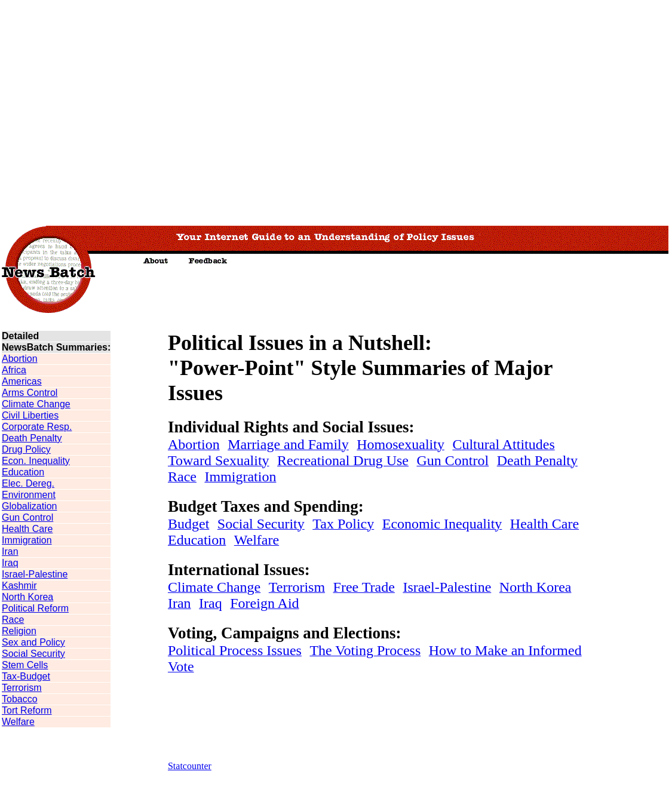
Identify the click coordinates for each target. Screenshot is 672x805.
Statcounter (190, 766)
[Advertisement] (112, 112)
